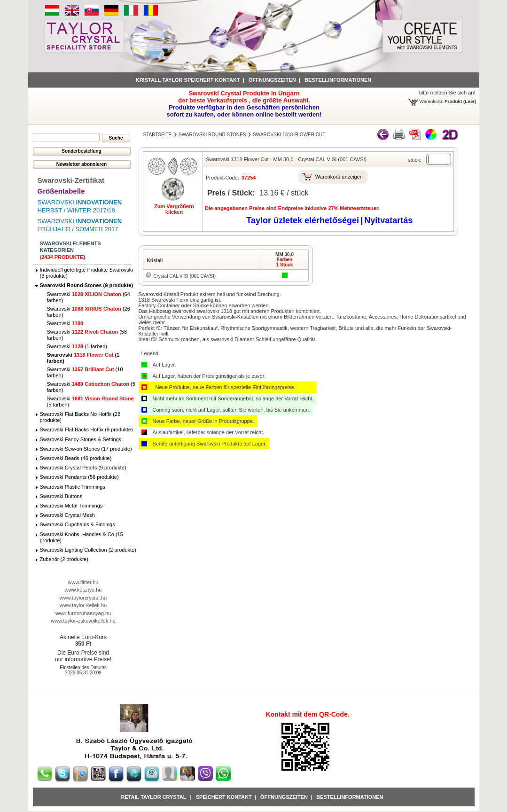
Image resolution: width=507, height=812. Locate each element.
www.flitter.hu (83, 582)
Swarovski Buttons (61, 496)
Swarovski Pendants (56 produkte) (79, 477)
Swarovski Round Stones (212, 135)
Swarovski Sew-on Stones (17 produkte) (86, 449)
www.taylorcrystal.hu (83, 598)
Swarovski (65, 323)
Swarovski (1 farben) (77, 346)
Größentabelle (61, 191)
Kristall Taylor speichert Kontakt (188, 80)
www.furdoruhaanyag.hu (83, 613)
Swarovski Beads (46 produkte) (76, 458)
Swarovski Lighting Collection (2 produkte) (88, 550)
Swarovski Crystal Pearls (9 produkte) (83, 468)
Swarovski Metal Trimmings (71, 506)
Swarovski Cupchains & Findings (78, 524)
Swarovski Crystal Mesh (67, 515)
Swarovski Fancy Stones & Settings (81, 439)
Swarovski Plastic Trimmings (73, 487)
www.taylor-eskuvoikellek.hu (83, 621)
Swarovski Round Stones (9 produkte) (87, 285)
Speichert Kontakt (224, 797)
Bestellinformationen (338, 80)
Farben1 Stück (285, 262)
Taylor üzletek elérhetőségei (303, 220)
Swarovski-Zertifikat (71, 180)
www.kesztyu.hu (83, 590)
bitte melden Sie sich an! (447, 93)
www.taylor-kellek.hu (83, 605)
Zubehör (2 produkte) (64, 559)
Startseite (158, 135)
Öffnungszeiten (272, 80)
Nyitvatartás (388, 220)
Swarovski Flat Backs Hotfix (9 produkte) (86, 429)
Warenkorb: (432, 101)
